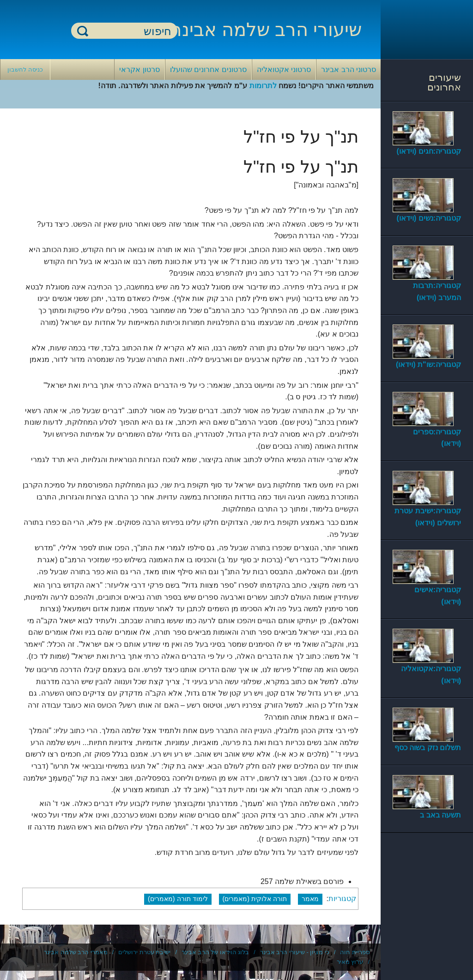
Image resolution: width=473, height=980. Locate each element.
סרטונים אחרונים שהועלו (208, 69)
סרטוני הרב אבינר (349, 69)
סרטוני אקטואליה (284, 69)
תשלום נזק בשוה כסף (428, 748)
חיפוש (83, 31)
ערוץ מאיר (350, 962)
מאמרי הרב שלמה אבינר (76, 952)
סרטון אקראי (139, 69)
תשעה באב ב (440, 815)
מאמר (310, 899)
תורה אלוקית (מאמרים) (255, 899)
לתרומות (263, 86)
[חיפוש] (130, 31)
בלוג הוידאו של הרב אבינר (215, 952)
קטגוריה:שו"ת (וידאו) (428, 364)
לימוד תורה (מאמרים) (178, 899)
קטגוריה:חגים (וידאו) (429, 151)
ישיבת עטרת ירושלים (144, 952)
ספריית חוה (355, 952)
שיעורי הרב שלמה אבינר (267, 30)
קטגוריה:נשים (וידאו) (429, 218)
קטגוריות (342, 899)
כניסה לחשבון (25, 69)
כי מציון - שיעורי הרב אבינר (295, 952)
